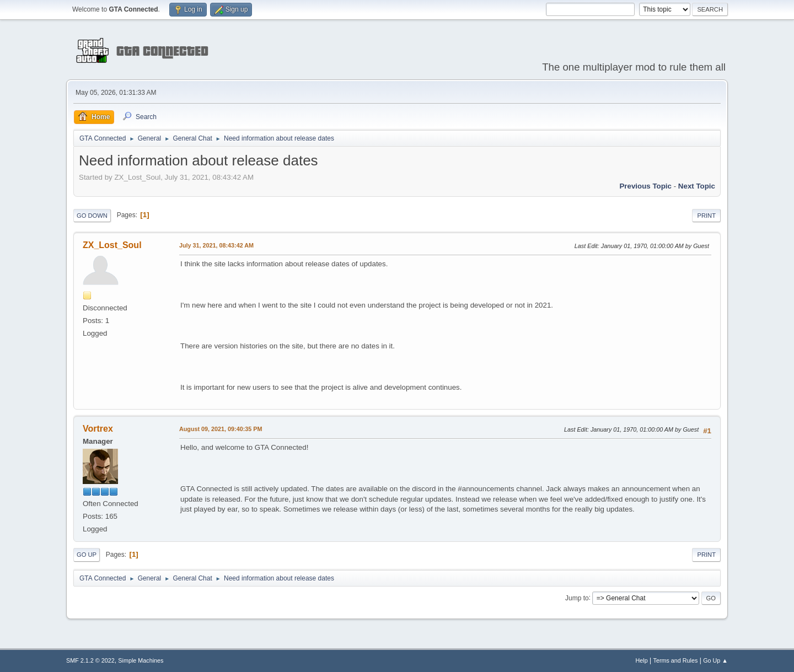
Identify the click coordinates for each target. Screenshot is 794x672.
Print (706, 216)
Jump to (577, 598)
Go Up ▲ (715, 660)
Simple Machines (141, 660)
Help (642, 660)
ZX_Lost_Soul (112, 245)
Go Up (87, 555)
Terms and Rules (676, 660)
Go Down (92, 216)
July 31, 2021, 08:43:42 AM (216, 245)
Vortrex (98, 429)
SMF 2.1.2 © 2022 (90, 660)
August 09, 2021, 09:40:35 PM (221, 429)
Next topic (697, 186)
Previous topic (645, 186)
